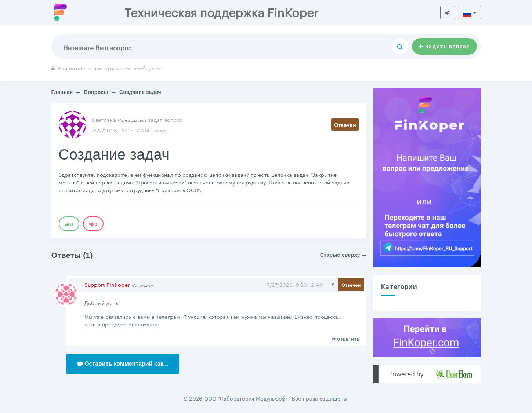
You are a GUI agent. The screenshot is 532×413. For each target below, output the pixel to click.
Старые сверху (343, 255)
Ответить (346, 339)
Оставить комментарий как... (123, 364)
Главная (62, 92)
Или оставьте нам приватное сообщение (107, 68)
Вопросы (96, 92)
